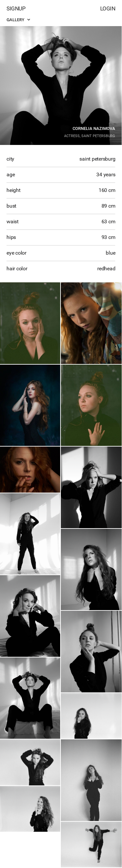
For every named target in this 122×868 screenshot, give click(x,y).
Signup (16, 8)
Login (108, 8)
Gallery (18, 20)
